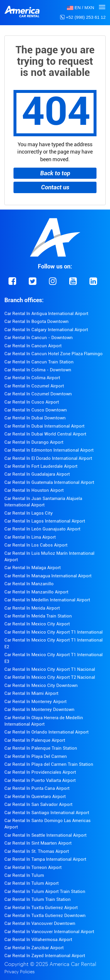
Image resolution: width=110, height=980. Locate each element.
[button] (81, 7)
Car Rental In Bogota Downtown (37, 321)
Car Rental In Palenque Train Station (41, 748)
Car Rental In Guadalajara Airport (37, 474)
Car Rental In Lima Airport (30, 537)
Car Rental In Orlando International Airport (46, 732)
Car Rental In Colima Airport (32, 378)
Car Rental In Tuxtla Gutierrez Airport (41, 908)
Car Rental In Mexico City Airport (37, 624)
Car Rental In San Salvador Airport (38, 804)
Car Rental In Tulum (24, 875)
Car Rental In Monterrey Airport (35, 702)
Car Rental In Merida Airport (32, 608)
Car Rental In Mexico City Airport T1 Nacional (50, 669)
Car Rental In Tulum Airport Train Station (45, 891)
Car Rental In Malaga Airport (33, 568)
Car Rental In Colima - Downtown (38, 370)
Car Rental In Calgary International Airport (46, 330)
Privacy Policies (20, 972)
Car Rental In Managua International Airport (48, 576)
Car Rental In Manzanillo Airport (36, 592)
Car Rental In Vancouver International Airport (49, 932)
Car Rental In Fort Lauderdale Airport (41, 466)
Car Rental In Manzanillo (29, 584)
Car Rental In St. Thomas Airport (37, 851)
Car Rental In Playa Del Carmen (36, 756)
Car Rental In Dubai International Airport (44, 426)
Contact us (55, 187)
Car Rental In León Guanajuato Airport (42, 529)
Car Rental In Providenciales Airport (40, 772)
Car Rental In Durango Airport (34, 442)
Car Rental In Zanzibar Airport (34, 948)
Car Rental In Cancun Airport (33, 346)
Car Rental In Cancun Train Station (39, 362)
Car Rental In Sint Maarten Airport (38, 843)
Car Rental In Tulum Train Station (38, 899)
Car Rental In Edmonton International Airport (49, 450)
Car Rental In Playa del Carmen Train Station (49, 764)
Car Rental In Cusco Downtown (36, 410)
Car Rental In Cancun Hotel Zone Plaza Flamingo (54, 354)
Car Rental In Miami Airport (31, 693)
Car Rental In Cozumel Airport (34, 386)
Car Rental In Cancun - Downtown (39, 338)
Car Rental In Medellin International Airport (47, 600)
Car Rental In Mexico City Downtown (41, 685)
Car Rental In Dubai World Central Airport (45, 434)
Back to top (55, 173)
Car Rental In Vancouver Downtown (40, 923)
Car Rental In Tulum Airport (32, 883)
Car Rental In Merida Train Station (38, 616)
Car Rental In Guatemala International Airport (49, 482)
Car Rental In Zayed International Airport (45, 956)
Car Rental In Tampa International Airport (45, 859)
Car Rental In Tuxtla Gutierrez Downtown (45, 916)
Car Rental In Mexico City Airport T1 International (54, 632)
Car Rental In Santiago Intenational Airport (47, 813)
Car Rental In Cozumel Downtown (38, 394)
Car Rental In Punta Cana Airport (37, 788)
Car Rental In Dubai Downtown (35, 418)
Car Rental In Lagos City (29, 513)
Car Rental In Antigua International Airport (46, 314)
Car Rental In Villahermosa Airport (38, 940)
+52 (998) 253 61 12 (83, 17)
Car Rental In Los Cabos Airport (36, 545)
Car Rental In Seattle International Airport (45, 835)
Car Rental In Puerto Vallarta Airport (40, 780)
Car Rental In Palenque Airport (35, 740)
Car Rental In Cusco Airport (32, 402)
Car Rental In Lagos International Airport (45, 521)
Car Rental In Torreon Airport (33, 867)
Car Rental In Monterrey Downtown (39, 710)
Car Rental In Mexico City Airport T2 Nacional (50, 677)
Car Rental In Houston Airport (34, 490)
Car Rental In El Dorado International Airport (48, 458)
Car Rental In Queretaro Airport (35, 797)
